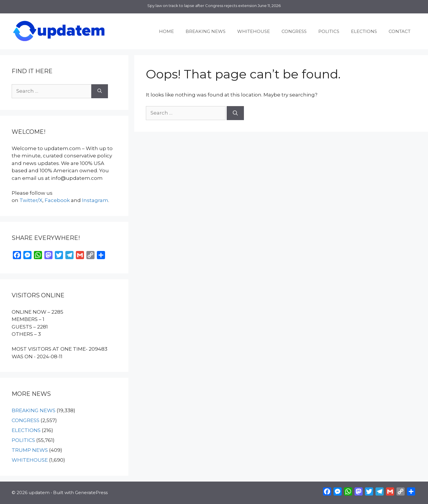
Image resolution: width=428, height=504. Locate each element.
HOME (166, 31)
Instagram (95, 200)
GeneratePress (91, 492)
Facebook (57, 200)
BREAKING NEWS (206, 31)
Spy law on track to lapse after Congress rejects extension (202, 6)
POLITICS (329, 31)
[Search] (235, 113)
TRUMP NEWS (30, 450)
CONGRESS (294, 31)
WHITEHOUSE (254, 31)
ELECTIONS (364, 31)
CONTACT (400, 31)
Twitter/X (31, 200)
